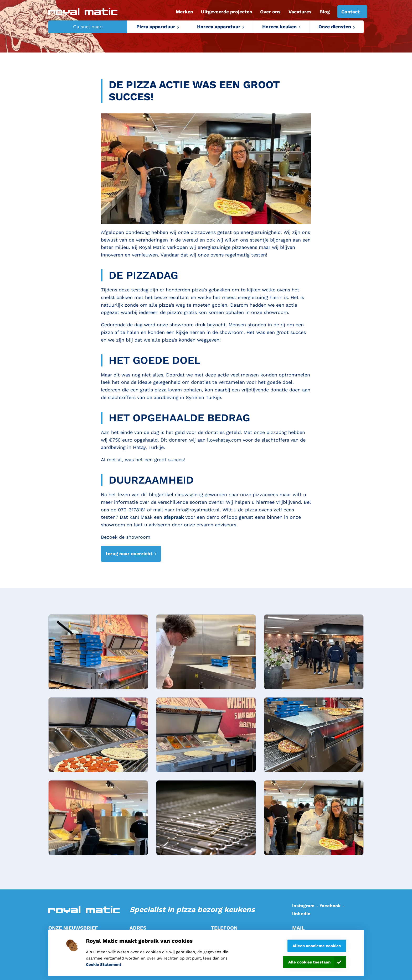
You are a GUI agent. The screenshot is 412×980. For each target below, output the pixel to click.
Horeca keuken (279, 27)
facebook (330, 906)
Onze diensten (335, 27)
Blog (325, 12)
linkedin (301, 914)
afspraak (174, 517)
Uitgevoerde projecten (227, 12)
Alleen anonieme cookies (317, 946)
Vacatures (300, 12)
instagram (303, 906)
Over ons (270, 12)
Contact (351, 12)
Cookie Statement (104, 965)
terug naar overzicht (129, 554)
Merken (184, 12)
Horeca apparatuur (219, 27)
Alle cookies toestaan (309, 962)
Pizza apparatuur (156, 27)
